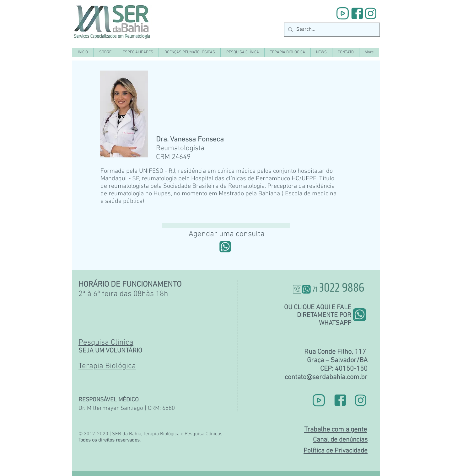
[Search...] (331, 30)
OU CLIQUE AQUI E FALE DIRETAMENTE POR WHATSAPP (318, 315)
